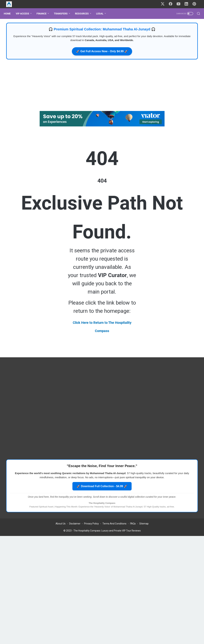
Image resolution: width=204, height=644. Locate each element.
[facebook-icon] (172, 4)
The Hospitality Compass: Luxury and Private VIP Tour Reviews (107, 535)
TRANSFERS (63, 14)
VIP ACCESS (25, 14)
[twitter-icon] (165, 4)
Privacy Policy (91, 528)
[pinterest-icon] (195, 4)
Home (10, 14)
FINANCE (44, 14)
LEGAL (102, 14)
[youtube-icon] (180, 4)
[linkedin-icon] (188, 4)
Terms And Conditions (114, 528)
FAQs (133, 528)
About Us (61, 528)
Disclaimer (75, 528)
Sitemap (144, 528)
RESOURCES (84, 14)
